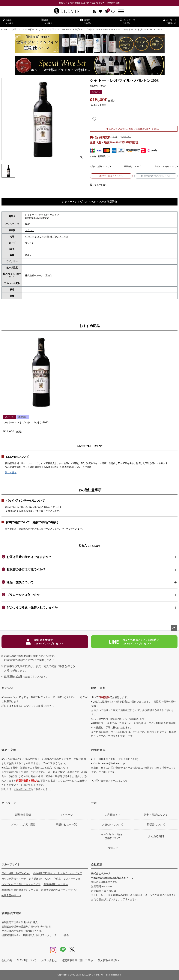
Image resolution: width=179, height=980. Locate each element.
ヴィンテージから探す (127, 21)
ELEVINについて (27, 960)
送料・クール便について (165, 166)
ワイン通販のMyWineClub (16, 873)
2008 (28, 224)
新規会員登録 (23, 815)
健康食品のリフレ (11, 895)
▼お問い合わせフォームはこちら (109, 781)
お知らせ (113, 848)
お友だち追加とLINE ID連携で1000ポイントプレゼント (134, 642)
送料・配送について (156, 815)
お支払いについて (113, 824)
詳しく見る (11, 473)
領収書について (156, 824)
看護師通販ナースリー (56, 884)
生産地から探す (8, 21)
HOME (4, 29)
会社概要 (97, 864)
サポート (97, 803)
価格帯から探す (86, 21)
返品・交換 (9, 750)
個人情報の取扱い (108, 960)
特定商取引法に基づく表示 (77, 960)
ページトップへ (174, 628)
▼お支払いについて (22, 706)
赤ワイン (30, 243)
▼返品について (22, 789)
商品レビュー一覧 (66, 824)
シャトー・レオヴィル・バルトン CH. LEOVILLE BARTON (90, 29)
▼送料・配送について (113, 719)
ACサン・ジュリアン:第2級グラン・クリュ (47, 237)
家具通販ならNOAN (40, 879)
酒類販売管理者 (12, 913)
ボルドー (30, 29)
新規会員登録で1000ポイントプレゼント (45, 642)
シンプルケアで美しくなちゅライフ (21, 884)
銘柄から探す (47, 21)
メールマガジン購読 (23, 824)
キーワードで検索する (169, 21)
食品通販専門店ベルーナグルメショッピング (57, 873)
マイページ (9, 803)
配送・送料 (98, 688)
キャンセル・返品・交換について (113, 836)
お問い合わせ (49, 960)
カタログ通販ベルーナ (14, 879)
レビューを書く (100, 185)
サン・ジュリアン (47, 29)
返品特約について (132, 166)
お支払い (7, 688)
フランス (16, 29)
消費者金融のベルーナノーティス (59, 890)
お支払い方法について (99, 166)
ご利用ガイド (113, 815)
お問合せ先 (98, 750)
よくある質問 (156, 836)
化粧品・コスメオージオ (67, 879)
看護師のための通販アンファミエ (20, 890)
